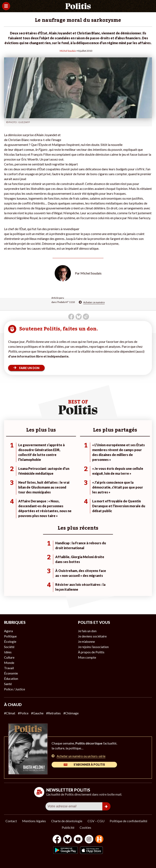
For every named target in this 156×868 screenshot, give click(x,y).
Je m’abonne (86, 641)
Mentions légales (34, 821)
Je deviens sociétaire (92, 636)
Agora (8, 631)
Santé (8, 684)
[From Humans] (99, 840)
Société (9, 647)
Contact (11, 821)
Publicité (68, 827)
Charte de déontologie (67, 821)
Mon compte (87, 657)
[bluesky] (67, 840)
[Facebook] (57, 840)
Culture (9, 657)
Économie (11, 673)
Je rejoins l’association (93, 647)
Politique (10, 636)
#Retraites (53, 713)
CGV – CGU (96, 821)
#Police (23, 713)
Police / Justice (15, 689)
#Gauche (37, 713)
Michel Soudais (68, 51)
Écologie (10, 641)
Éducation (11, 678)
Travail (9, 668)
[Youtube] (78, 840)
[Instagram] (89, 840)
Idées (8, 652)
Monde (9, 663)
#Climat (10, 713)
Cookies (85, 827)
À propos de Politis (91, 652)
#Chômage (71, 713)
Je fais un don (87, 631)
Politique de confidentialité (128, 821)
